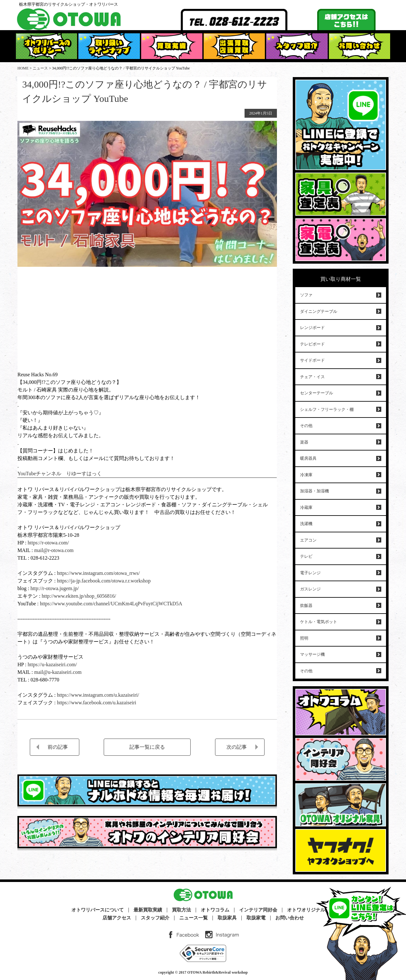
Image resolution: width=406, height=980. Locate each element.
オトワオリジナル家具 (311, 910)
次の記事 (237, 747)
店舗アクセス (117, 918)
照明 (304, 638)
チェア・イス (312, 377)
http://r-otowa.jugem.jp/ (55, 588)
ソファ (306, 295)
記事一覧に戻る (147, 747)
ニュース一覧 (193, 918)
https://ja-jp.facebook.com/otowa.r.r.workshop (104, 581)
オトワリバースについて (98, 910)
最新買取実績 (148, 910)
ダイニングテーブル (319, 311)
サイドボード (312, 360)
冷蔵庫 (306, 507)
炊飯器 (306, 605)
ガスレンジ (310, 589)
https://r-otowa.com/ (48, 543)
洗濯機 (306, 524)
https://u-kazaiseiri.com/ (52, 664)
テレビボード (312, 344)
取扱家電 (256, 918)
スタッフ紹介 (155, 918)
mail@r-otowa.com (54, 550)
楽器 (304, 442)
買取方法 (181, 910)
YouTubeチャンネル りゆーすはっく (60, 474)
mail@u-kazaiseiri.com (58, 672)
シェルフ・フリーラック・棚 (327, 409)
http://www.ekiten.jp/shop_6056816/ (78, 596)
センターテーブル (317, 393)
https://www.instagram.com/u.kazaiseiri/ (98, 695)
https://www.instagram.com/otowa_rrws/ (98, 573)
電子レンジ (310, 573)
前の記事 (58, 747)
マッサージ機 (312, 654)
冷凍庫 (306, 475)
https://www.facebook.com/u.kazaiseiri (96, 703)
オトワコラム (215, 910)
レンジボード (312, 328)
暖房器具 (308, 458)
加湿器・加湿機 (314, 491)
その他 (306, 426)
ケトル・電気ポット (319, 622)
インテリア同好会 (258, 910)
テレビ (306, 556)
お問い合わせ (290, 918)
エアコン (308, 540)
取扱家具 (227, 918)
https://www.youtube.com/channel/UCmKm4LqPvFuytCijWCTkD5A (111, 604)
